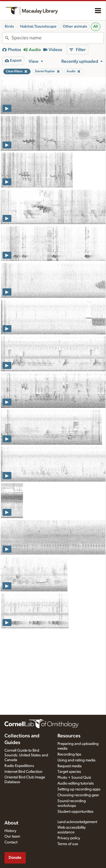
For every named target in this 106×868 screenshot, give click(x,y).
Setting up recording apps (79, 789)
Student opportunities (75, 812)
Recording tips (69, 754)
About (11, 823)
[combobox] (57, 38)
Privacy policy (69, 838)
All (96, 27)
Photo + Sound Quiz (74, 778)
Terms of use (68, 844)
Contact (11, 842)
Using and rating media (76, 760)
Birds (9, 27)
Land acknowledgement (77, 822)
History (10, 831)
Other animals (75, 27)
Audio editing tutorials (76, 783)
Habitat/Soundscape (38, 27)
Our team (12, 836)
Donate (15, 858)
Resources (69, 736)
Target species (69, 772)
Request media (70, 766)
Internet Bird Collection (23, 772)
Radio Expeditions (19, 766)
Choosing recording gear (78, 795)
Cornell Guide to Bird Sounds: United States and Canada (26, 755)
